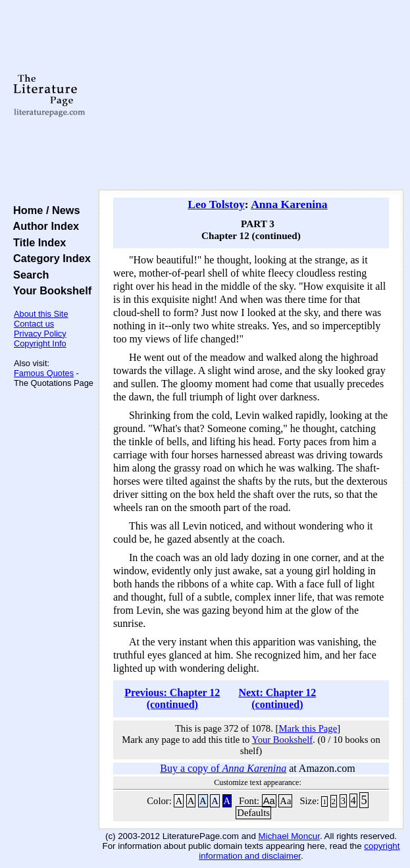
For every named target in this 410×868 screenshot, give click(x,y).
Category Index (49, 258)
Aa (269, 801)
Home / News (44, 210)
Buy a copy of (223, 768)
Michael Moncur (289, 836)
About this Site (41, 314)
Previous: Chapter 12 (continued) (172, 698)
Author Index (43, 226)
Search (28, 275)
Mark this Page (308, 728)
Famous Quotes (44, 373)
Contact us (34, 324)
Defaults (253, 813)
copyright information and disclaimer (299, 851)
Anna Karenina (289, 204)
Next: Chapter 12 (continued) (277, 698)
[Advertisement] (251, 95)
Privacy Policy (40, 334)
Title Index (37, 242)
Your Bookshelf (49, 290)
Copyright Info (40, 343)
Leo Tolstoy (216, 204)
